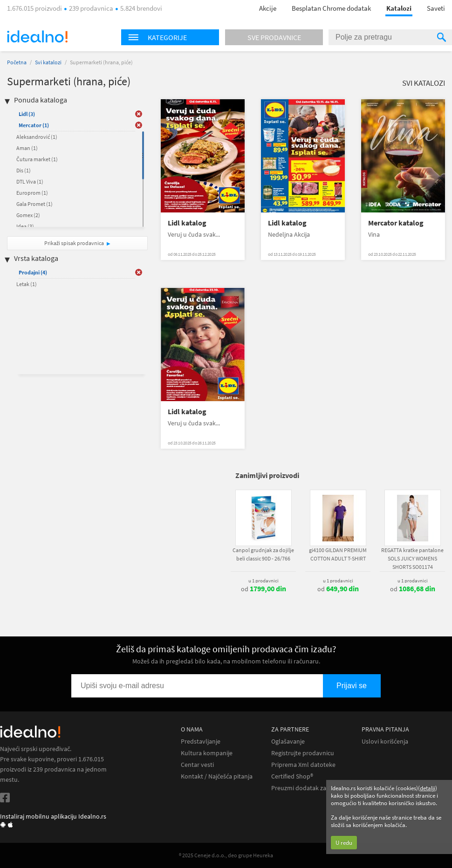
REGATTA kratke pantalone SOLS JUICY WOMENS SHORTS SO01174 (412, 558)
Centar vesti (197, 765)
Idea (25, 226)
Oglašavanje (288, 742)
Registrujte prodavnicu (303, 753)
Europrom (32, 193)
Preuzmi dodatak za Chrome (311, 788)
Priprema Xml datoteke (303, 765)
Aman (27, 148)
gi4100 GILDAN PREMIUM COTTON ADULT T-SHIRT (338, 554)
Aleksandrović (37, 137)
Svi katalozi (48, 62)
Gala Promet (34, 204)
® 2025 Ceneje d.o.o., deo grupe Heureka (226, 855)
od (264, 589)
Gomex (28, 215)
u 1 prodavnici (264, 581)
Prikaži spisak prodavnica (74, 243)
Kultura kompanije (207, 753)
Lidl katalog (187, 223)
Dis (24, 170)
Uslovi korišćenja (385, 742)
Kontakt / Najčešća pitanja (217, 776)
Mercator (34, 125)
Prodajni (33, 272)
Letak (27, 284)
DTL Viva (30, 181)
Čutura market (37, 159)
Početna (17, 62)
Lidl (27, 114)
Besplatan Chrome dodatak (331, 8)
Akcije (268, 8)
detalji (428, 788)
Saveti (436, 8)
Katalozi (399, 8)
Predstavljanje (201, 742)
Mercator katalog (396, 223)
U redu (344, 843)
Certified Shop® (292, 776)
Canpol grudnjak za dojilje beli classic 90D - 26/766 (263, 554)
